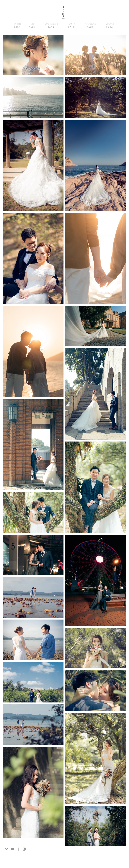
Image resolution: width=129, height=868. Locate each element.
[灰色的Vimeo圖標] (6, 849)
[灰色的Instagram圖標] (24, 849)
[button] (32, 24)
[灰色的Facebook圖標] (18, 849)
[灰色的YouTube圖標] (12, 849)
